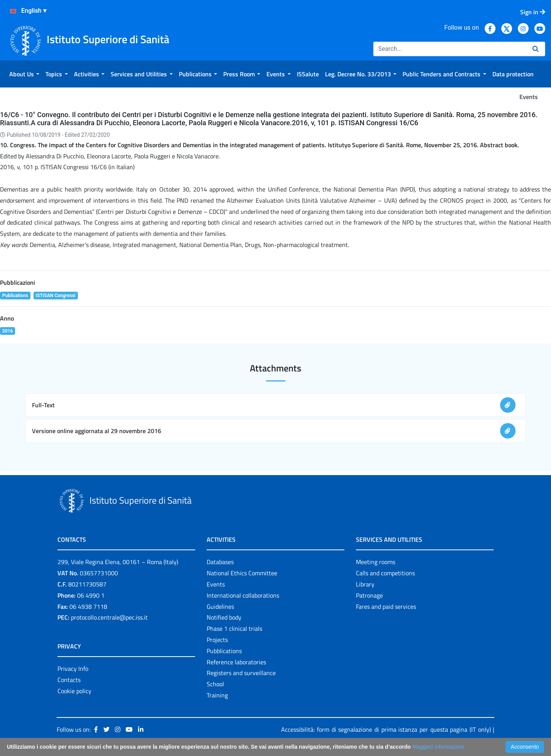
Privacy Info (73, 669)
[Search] (450, 49)
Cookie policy (74, 691)
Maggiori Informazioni (438, 747)
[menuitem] (24, 74)
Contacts (69, 680)
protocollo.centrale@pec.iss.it (109, 617)
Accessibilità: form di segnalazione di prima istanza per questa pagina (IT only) (386, 729)
